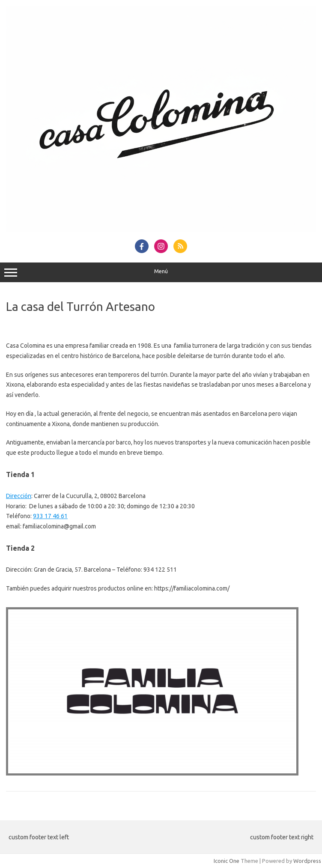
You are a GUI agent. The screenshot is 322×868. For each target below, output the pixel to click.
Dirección (19, 496)
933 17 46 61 (50, 516)
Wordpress (307, 861)
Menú (161, 272)
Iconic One (227, 861)
